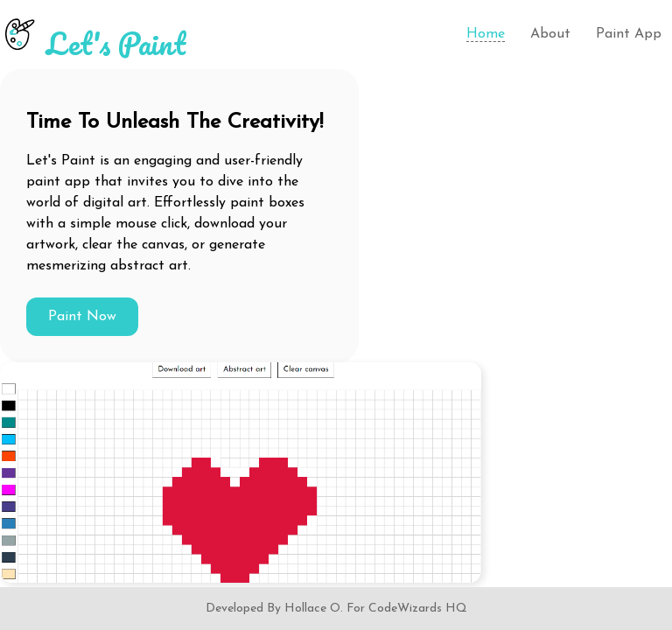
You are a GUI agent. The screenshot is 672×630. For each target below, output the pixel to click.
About (550, 34)
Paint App (629, 34)
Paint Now (82, 317)
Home (486, 34)
